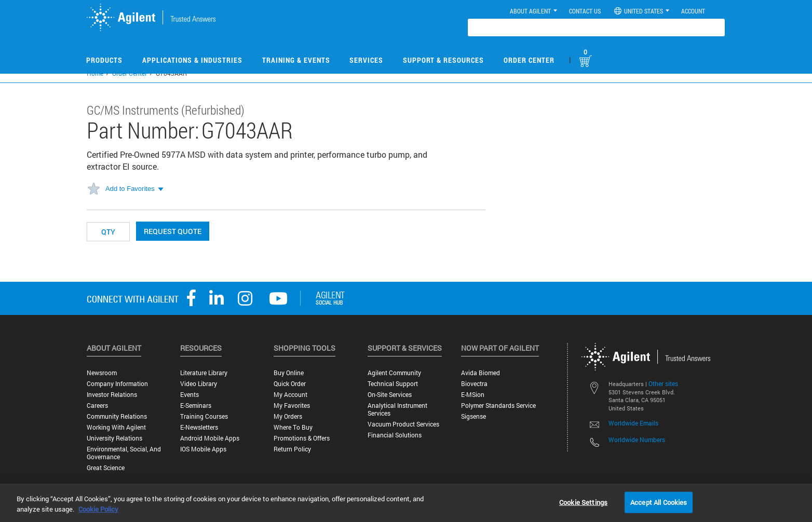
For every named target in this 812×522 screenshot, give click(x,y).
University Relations (114, 438)
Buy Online (289, 373)
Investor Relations (112, 395)
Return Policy (292, 449)
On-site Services (390, 395)
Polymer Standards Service (498, 406)
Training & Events (296, 60)
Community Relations (117, 416)
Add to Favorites (130, 189)
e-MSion (473, 395)
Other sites (663, 383)
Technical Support (393, 384)
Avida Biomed (481, 373)
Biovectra (474, 384)
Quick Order (290, 384)
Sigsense (473, 416)
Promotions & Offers (302, 438)
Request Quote (173, 231)
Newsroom (102, 373)
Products (104, 60)
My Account (290, 395)
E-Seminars (196, 406)
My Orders (288, 416)
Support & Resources (443, 60)
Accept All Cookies (659, 502)
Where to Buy (293, 427)
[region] (406, 503)
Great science (106, 468)
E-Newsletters (199, 427)
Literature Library (204, 373)
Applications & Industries (192, 60)
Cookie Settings (583, 502)
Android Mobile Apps (210, 438)
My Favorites (292, 406)
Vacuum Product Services (403, 424)
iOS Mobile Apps (203, 449)
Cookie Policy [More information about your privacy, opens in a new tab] (98, 509)
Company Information (117, 384)
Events (190, 395)
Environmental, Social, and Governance (124, 453)
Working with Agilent (116, 427)
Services (366, 60)
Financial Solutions (395, 435)
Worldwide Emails (633, 423)
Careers (97, 406)
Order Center (529, 60)
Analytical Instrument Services (397, 409)
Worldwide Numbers (637, 439)
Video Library (199, 384)
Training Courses (204, 416)
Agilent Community (394, 373)
